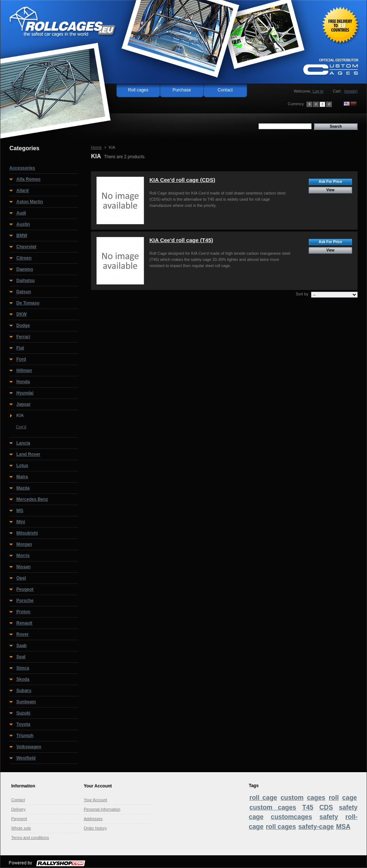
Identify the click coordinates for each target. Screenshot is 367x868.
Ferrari (23, 337)
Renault (24, 623)
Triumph (25, 736)
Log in (318, 91)
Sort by (302, 294)
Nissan (23, 567)
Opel (21, 578)
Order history (95, 828)
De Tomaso (28, 303)
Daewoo (25, 269)
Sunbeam (26, 702)
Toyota (23, 724)
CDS (326, 807)
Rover (22, 634)
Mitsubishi (27, 533)
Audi (21, 213)
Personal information (102, 809)
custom (292, 798)
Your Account (95, 800)
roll (334, 798)
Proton (23, 612)
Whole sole (21, 828)
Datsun (24, 292)
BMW (22, 236)
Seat (21, 657)
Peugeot (25, 589)
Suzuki (23, 713)
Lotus (22, 466)
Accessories (22, 168)
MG (20, 511)
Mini (21, 522)
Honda (23, 382)
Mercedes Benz (32, 499)
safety (329, 817)
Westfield (26, 758)
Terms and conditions (30, 838)
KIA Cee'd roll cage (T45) (181, 240)
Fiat (20, 348)
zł (329, 104)
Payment (19, 819)
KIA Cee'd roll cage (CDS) (182, 180)
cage (350, 798)
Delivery (18, 809)
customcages (292, 817)
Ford (21, 359)
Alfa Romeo (28, 179)
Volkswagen (29, 747)
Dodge (23, 325)
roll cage (263, 798)
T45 (308, 807)
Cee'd (21, 427)
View (331, 190)
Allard (22, 191)
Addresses (93, 819)
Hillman (24, 370)
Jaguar (23, 404)
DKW (22, 314)
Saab (22, 646)
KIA (20, 415)
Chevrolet (26, 247)
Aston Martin (30, 202)
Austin (23, 224)
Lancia (23, 443)
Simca (23, 668)
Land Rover (28, 454)
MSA (343, 827)
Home (96, 147)
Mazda (23, 488)
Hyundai (25, 393)
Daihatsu (26, 281)
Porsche (25, 601)
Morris (23, 556)
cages (316, 798)
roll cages (281, 827)
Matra (22, 477)
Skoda (23, 679)
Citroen (24, 258)
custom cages (273, 807)
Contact (225, 90)
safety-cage (316, 827)
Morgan (24, 544)
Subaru (24, 691)
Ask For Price (330, 182)
